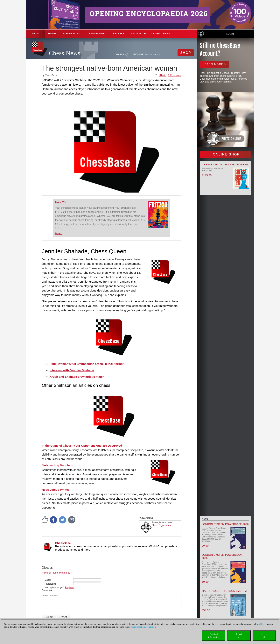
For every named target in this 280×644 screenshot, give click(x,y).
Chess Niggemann (161, 525)
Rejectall (239, 636)
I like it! (162, 75)
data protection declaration (143, 627)
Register (70, 588)
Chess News (65, 53)
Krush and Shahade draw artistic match (77, 377)
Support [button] (138, 34)
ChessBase (63, 543)
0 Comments (175, 75)
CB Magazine (96, 34)
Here (262, 624)
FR (159, 55)
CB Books (118, 34)
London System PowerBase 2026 (225, 524)
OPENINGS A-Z (71, 34)
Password (50, 584)
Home (52, 34)
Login (230, 34)
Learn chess (161, 34)
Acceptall (264, 636)
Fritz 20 (60, 202)
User (47, 580)
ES (155, 55)
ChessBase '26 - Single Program (225, 164)
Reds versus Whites (56, 490)
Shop (36, 34)
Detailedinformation (214, 636)
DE (147, 55)
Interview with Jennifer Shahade (72, 370)
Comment (47, 590)
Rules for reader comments (56, 573)
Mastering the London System (224, 591)
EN (151, 55)
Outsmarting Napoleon (58, 465)
